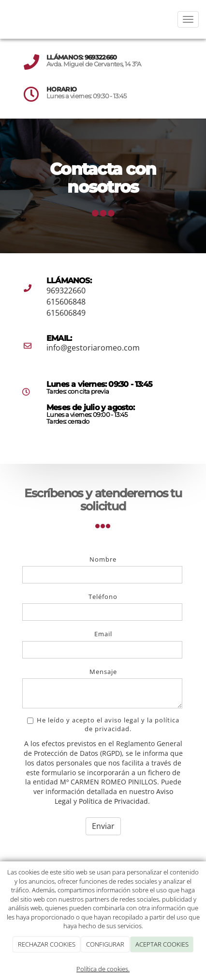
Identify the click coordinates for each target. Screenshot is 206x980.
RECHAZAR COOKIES (47, 944)
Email (103, 634)
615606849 (66, 313)
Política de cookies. (103, 969)
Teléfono (103, 597)
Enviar (103, 826)
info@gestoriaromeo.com (93, 348)
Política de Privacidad (113, 801)
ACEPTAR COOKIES (162, 944)
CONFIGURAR (105, 944)
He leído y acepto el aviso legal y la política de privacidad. (103, 724)
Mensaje (103, 672)
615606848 (66, 302)
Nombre (103, 559)
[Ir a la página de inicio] (5, 19)
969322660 (101, 57)
